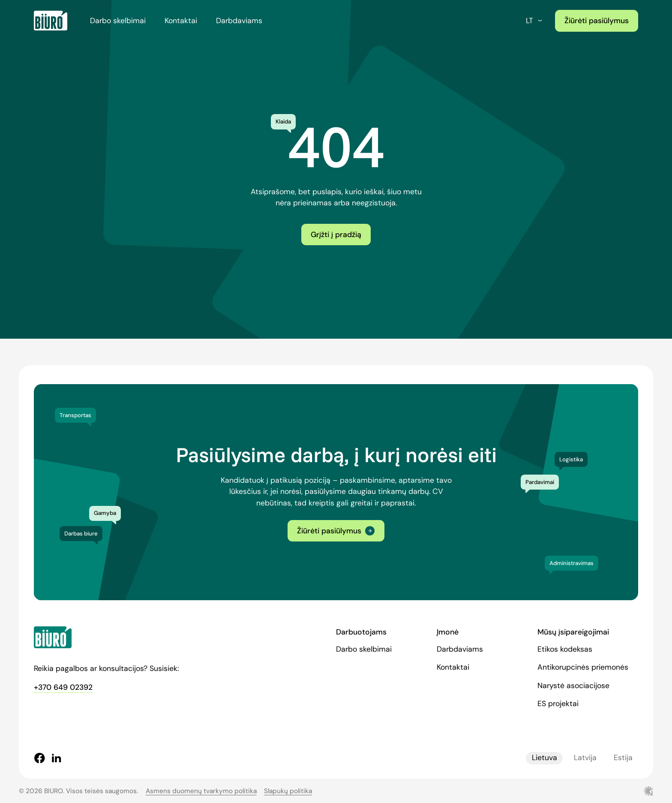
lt (535, 21)
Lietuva (544, 758)
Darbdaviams (239, 21)
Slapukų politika (288, 791)
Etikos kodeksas (565, 649)
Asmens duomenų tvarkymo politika (201, 791)
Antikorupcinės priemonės (583, 667)
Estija (623, 758)
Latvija (585, 758)
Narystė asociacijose (573, 686)
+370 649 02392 (63, 687)
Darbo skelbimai (118, 21)
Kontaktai (181, 21)
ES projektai (558, 704)
